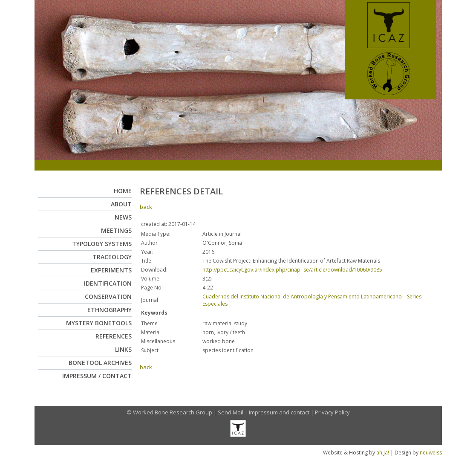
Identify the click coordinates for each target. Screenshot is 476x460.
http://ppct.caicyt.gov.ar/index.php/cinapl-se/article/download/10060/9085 (292, 270)
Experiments (111, 270)
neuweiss (431, 453)
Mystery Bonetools (99, 323)
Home (123, 191)
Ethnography (110, 310)
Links (123, 349)
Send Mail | (233, 412)
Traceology (112, 257)
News (123, 217)
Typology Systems (102, 244)
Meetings (116, 230)
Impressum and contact (279, 412)
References (114, 336)
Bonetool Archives (100, 363)
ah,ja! (383, 453)
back (146, 207)
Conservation (108, 297)
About (121, 204)
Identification (108, 283)
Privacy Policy (332, 412)
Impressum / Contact (97, 376)
